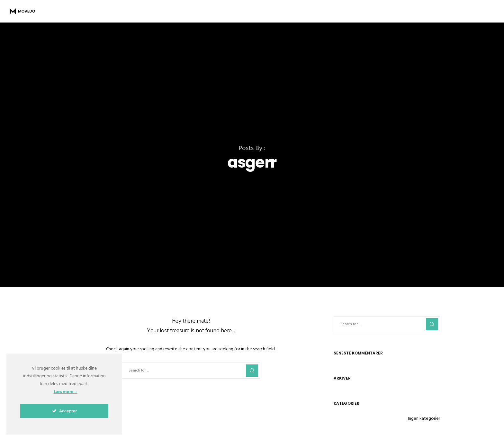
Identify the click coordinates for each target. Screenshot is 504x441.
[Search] (252, 371)
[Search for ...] (191, 371)
